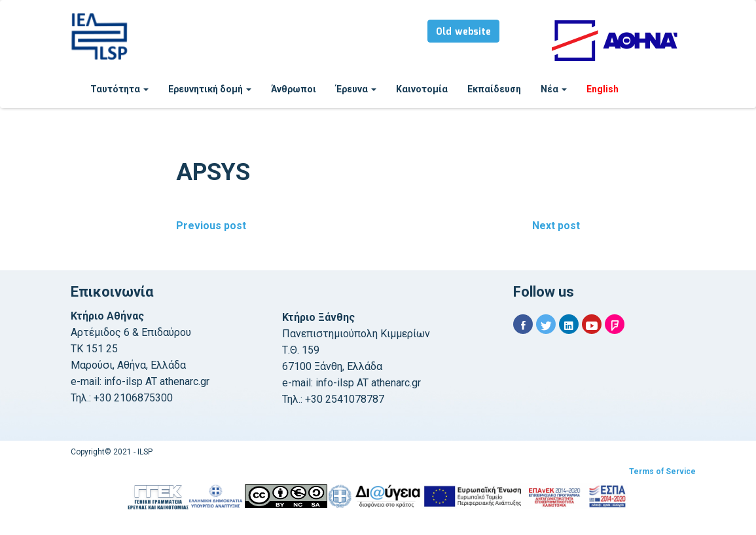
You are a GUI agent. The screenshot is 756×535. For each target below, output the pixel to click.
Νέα (554, 89)
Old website (463, 32)
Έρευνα (356, 89)
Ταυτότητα (119, 89)
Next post (556, 226)
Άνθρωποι (294, 89)
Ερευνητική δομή (210, 89)
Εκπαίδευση (494, 89)
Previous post (211, 226)
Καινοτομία (422, 89)
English (603, 89)
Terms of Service (662, 471)
